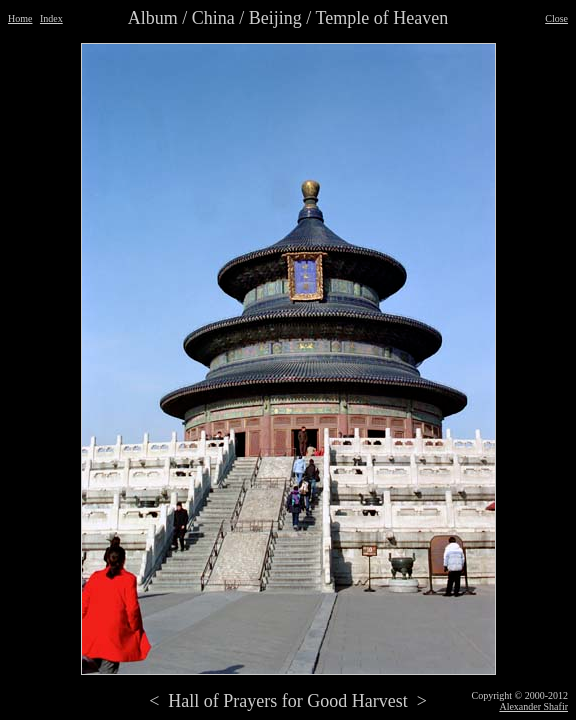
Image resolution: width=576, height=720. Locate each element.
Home (20, 18)
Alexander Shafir (533, 706)
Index (51, 18)
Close (556, 18)
